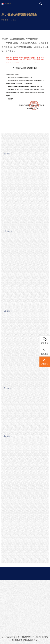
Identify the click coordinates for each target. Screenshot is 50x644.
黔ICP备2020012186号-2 (26, 640)
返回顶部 (45, 362)
